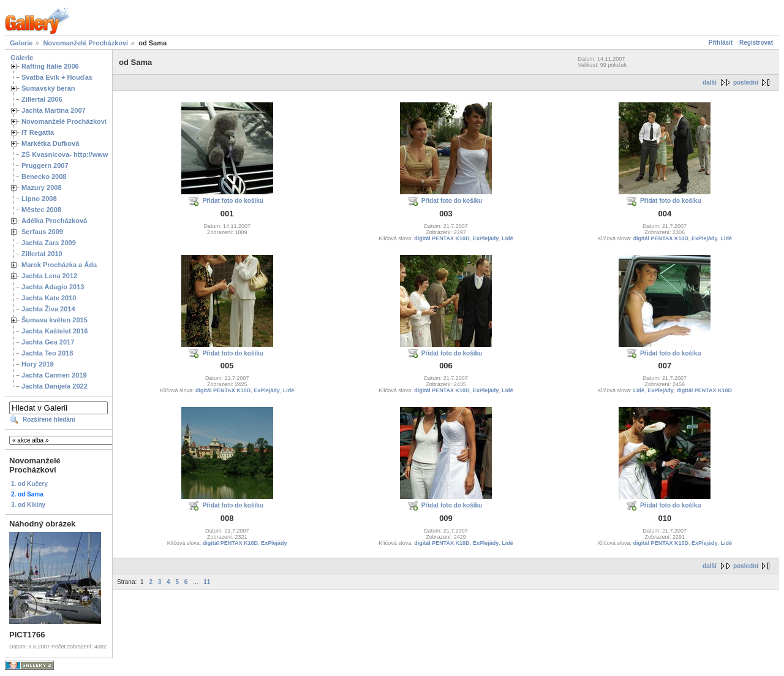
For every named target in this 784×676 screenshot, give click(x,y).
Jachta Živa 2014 (48, 309)
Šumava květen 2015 (55, 320)
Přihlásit (721, 43)
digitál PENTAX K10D (442, 238)
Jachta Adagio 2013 (53, 287)
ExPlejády (486, 238)
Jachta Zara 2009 (49, 243)
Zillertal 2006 (42, 99)
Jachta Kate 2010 (49, 298)
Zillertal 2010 (42, 254)
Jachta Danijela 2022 (55, 386)
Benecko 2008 (44, 177)
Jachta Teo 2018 (47, 353)
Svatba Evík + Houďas (57, 77)
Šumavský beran (48, 88)
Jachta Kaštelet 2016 (55, 331)
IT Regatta (38, 132)
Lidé (507, 238)
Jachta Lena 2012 (49, 276)
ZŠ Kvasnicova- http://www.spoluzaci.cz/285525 (98, 154)
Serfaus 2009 (42, 232)
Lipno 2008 (39, 199)
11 (207, 582)
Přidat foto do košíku (232, 201)
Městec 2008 (41, 210)
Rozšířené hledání (49, 420)
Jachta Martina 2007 (54, 110)
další (710, 82)
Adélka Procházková (54, 221)
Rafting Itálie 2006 (50, 66)
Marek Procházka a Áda (59, 265)
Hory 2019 (38, 364)
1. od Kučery (29, 484)
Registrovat (756, 43)
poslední (746, 82)
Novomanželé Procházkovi (85, 43)
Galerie (21, 43)
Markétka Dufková (50, 143)
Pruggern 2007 (45, 165)
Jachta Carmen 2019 (54, 375)
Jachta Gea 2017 (48, 342)
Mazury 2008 (42, 188)
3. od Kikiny (28, 505)
